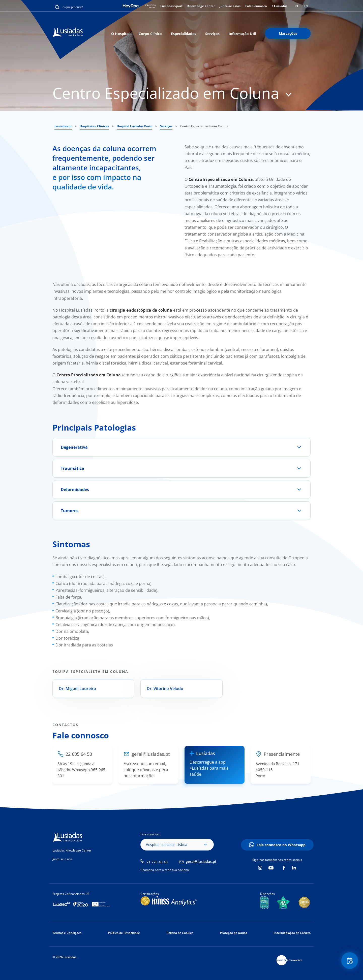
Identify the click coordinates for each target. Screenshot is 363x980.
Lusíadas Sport (171, 6)
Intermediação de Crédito (292, 933)
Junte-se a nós (230, 6)
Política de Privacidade (124, 933)
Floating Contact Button (349, 961)
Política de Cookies (180, 933)
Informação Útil (242, 34)
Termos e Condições (67, 933)
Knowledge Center (201, 6)
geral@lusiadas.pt (201, 861)
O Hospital (120, 34)
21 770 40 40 (157, 862)
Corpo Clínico (150, 34)
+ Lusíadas (279, 6)
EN (306, 6)
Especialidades (184, 34)
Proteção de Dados (234, 933)
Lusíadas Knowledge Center (72, 850)
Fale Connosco (256, 6)
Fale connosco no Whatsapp (281, 845)
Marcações (288, 33)
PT (297, 6)
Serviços (212, 34)
